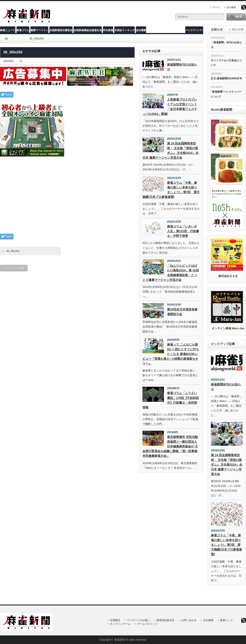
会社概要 (231, 7)
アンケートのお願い (138, 620)
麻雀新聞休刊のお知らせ (182, 67)
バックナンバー (194, 30)
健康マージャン (39, 30)
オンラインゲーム (120, 624)
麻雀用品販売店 (166, 620)
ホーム (216, 7)
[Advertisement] (67, 198)
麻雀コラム (23, 30)
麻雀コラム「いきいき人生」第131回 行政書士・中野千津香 (183, 231)
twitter (244, 7)
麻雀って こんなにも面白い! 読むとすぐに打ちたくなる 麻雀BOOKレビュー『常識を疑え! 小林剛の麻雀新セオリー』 (171, 354)
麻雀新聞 (120, 640)
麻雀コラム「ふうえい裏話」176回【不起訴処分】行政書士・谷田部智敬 (171, 400)
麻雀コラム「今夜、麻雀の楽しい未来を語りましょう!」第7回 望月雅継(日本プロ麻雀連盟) (171, 190)
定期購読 (115, 620)
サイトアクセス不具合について (226, 63)
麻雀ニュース (8, 30)
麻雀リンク (227, 620)
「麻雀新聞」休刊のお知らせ (226, 45)
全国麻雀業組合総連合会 (88, 30)
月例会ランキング (124, 30)
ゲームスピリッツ (147, 624)
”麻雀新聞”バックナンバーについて (226, 94)
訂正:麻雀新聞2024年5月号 (226, 78)
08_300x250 (13, 251)
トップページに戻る (14, 268)
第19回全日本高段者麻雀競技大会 (182, 312)
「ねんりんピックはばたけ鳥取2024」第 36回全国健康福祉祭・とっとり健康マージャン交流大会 (171, 273)
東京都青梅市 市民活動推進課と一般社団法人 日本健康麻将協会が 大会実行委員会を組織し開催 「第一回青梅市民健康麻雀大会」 (170, 446)
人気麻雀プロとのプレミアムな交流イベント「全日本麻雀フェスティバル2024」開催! (170, 107)
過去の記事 (238, 29)
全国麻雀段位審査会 (61, 30)
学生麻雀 (108, 30)
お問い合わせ (189, 620)
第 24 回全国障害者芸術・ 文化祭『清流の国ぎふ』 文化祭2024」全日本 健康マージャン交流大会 (170, 150)
